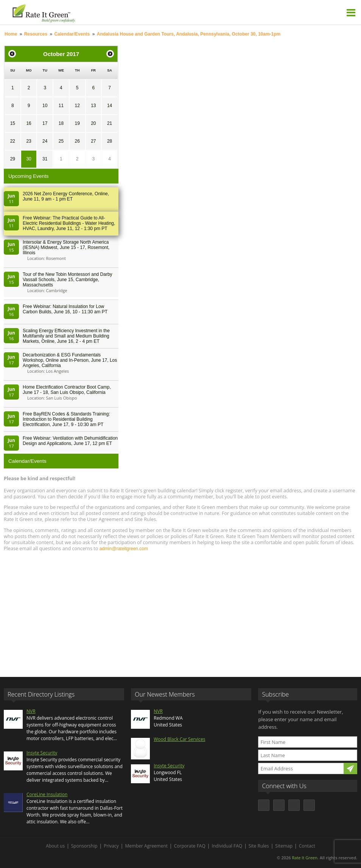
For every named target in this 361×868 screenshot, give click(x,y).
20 (93, 123)
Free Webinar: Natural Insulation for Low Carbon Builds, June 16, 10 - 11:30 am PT (65, 309)
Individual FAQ (227, 846)
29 (13, 159)
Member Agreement (146, 846)
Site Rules (259, 846)
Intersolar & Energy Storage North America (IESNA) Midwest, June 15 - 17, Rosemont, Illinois (66, 247)
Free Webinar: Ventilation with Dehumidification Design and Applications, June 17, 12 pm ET (70, 441)
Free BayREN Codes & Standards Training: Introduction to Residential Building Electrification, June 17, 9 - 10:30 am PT (66, 419)
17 (45, 123)
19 (77, 123)
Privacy (111, 846)
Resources (36, 34)
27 (93, 141)
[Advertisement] (180, 611)
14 (110, 106)
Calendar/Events (72, 34)
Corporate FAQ (190, 846)
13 (93, 106)
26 (77, 141)
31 (45, 159)
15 (13, 123)
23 (29, 141)
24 (45, 141)
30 (29, 159)
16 (29, 123)
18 (61, 123)
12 (77, 106)
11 (61, 106)
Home (11, 34)
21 (110, 123)
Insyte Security (42, 753)
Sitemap (284, 846)
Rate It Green (304, 858)
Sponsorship (84, 846)
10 (45, 106)
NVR (31, 711)
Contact (307, 846)
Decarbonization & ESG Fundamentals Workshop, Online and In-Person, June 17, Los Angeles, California (70, 360)
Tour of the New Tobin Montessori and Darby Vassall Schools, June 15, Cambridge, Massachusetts (68, 280)
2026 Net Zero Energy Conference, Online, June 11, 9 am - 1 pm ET (66, 196)
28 (110, 141)
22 (13, 141)
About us (55, 846)
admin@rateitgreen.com (124, 549)
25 (61, 141)
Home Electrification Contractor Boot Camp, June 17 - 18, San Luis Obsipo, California (67, 390)
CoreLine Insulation (47, 794)
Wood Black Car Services (179, 739)
